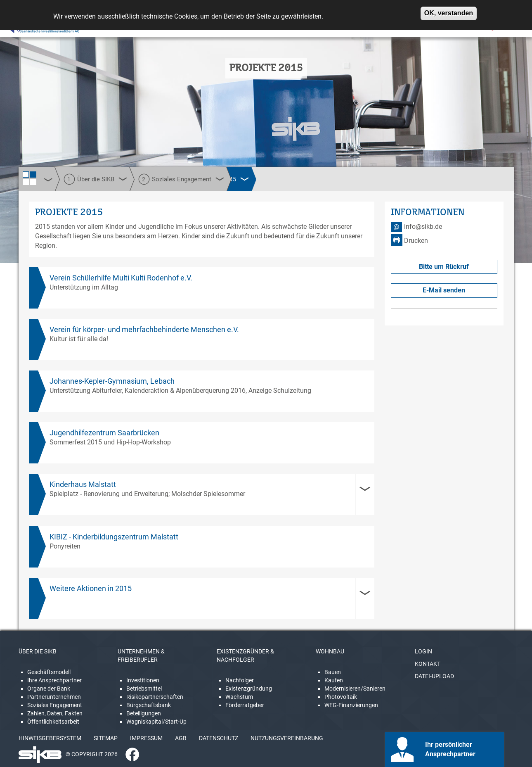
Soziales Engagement (55, 705)
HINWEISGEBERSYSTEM (50, 738)
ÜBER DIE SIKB (38, 651)
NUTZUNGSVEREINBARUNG (287, 738)
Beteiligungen (144, 713)
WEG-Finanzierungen (351, 705)
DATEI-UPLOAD (434, 676)
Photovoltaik (341, 697)
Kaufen (334, 680)
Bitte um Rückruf (444, 267)
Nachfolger (240, 680)
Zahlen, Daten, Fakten (55, 713)
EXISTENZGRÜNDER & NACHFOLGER (245, 655)
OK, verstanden (449, 10)
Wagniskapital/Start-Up (156, 722)
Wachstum (239, 697)
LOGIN (423, 651)
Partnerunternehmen (54, 697)
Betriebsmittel (144, 689)
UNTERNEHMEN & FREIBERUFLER (141, 655)
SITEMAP (106, 738)
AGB (181, 738)
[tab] (202, 494)
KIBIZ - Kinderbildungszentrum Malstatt (114, 537)
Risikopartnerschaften (155, 697)
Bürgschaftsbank (149, 705)
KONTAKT (428, 664)
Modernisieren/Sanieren (355, 689)
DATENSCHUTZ (219, 738)
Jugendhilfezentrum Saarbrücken (104, 433)
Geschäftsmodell (49, 672)
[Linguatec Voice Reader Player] (32, 27)
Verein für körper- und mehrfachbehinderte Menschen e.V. (144, 329)
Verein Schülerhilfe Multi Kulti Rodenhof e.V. (121, 278)
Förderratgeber (245, 705)
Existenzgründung (249, 689)
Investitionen (143, 680)
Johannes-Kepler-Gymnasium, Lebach (112, 381)
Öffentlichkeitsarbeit (53, 722)
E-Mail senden (444, 290)
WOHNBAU (330, 651)
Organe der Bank (49, 689)
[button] (202, 494)
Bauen (333, 672)
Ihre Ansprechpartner (54, 680)
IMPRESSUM (146, 738)
